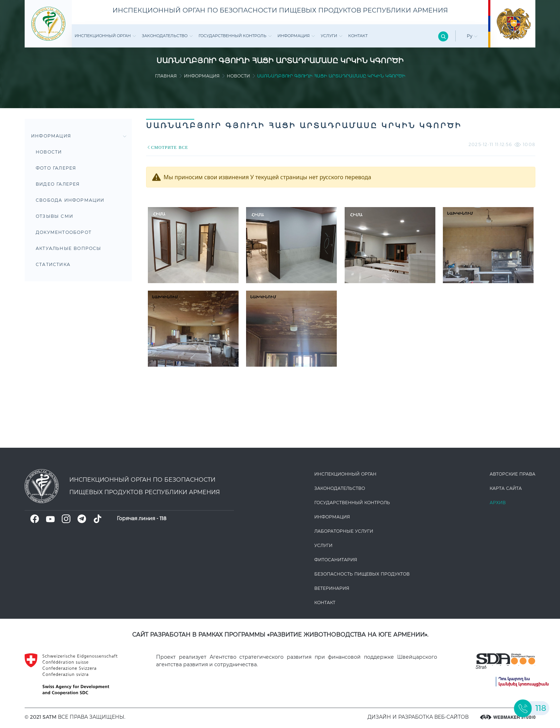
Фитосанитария (336, 560)
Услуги (332, 36)
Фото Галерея (56, 168)
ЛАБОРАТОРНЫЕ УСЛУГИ (344, 531)
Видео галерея (58, 184)
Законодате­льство (167, 36)
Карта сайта (506, 488)
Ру (472, 36)
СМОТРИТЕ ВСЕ (167, 147)
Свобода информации (70, 200)
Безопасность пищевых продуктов (362, 574)
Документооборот (64, 232)
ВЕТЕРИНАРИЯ (332, 588)
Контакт (358, 36)
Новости (238, 76)
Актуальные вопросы (69, 248)
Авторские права (512, 474)
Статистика (53, 264)
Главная (166, 76)
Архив (498, 503)
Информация (296, 36)
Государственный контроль (235, 36)
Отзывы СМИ (54, 216)
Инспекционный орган (105, 36)
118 (163, 518)
